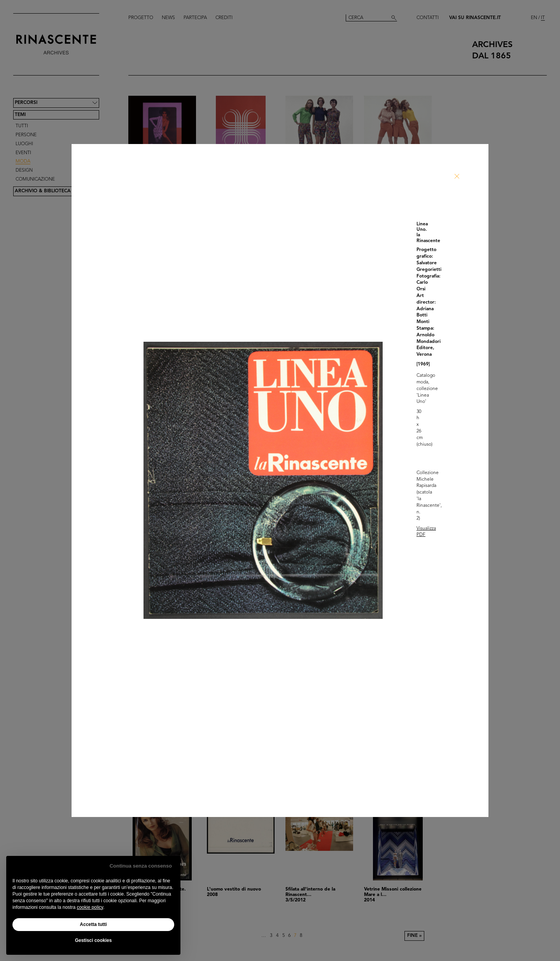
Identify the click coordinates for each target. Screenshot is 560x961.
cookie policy (90, 907)
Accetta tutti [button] (93, 924)
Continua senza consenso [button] (141, 866)
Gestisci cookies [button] (94, 940)
